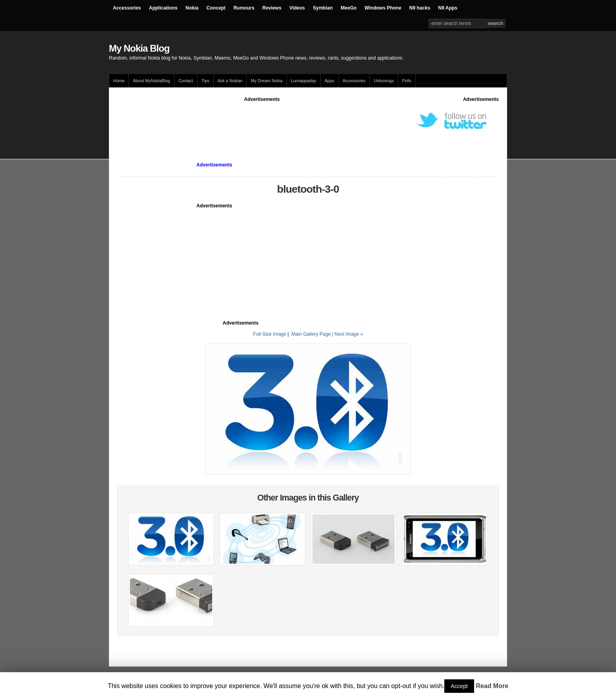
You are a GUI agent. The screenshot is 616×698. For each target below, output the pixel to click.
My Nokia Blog (139, 48)
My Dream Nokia (266, 81)
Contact (186, 81)
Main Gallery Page (311, 334)
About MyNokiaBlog (151, 81)
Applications (163, 8)
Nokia (192, 8)
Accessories (127, 8)
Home (119, 81)
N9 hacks (420, 8)
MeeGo (349, 8)
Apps (329, 81)
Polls (407, 81)
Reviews (272, 8)
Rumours (244, 8)
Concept (216, 8)
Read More (492, 686)
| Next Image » (347, 334)
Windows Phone (383, 8)
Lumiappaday (304, 81)
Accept (459, 686)
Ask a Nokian (230, 81)
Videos (297, 8)
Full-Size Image (270, 334)
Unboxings (384, 81)
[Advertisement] (262, 121)
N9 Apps (448, 8)
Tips (205, 81)
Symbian (323, 8)
